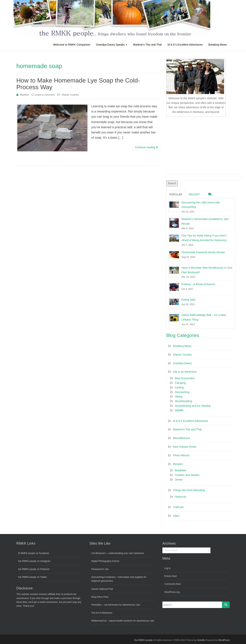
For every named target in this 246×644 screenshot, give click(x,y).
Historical (180, 497)
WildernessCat (99, 621)
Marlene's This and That (187, 429)
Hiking (179, 397)
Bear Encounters (185, 378)
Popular (176, 194)
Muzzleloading (184, 401)
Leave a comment (45, 95)
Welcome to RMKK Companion (72, 45)
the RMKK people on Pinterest (34, 569)
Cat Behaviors (98, 553)
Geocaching (182, 392)
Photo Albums (181, 455)
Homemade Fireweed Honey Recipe (203, 252)
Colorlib (201, 640)
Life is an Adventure (185, 372)
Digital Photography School (105, 561)
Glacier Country (70, 95)
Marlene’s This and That (147, 45)
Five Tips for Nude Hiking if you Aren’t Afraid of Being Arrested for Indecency (204, 238)
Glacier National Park (102, 589)
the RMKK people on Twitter (33, 577)
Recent (194, 194)
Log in (167, 568)
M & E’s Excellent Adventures (185, 45)
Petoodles (96, 605)
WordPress (224, 640)
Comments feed (172, 584)
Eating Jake (188, 300)
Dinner (179, 480)
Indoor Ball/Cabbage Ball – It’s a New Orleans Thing (204, 317)
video (176, 516)
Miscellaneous (182, 438)
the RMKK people (144, 640)
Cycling (179, 387)
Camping (180, 383)
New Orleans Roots (185, 447)
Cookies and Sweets (187, 475)
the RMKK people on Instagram (34, 561)
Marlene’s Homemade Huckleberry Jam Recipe (205, 221)
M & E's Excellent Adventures (190, 421)
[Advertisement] (195, 145)
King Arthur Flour (100, 597)
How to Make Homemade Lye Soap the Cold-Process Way (78, 84)
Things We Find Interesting (189, 490)
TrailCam (178, 507)
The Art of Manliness (102, 613)
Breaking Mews (218, 45)
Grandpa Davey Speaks (112, 45)
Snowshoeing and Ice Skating (193, 406)
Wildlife (179, 410)
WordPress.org (172, 592)
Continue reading (146, 147)
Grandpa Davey (182, 363)
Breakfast (181, 470)
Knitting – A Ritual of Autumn (198, 284)
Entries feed (170, 576)
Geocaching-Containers (103, 577)
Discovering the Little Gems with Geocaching (201, 205)
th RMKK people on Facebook (34, 553)
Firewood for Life (100, 569)
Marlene (24, 95)
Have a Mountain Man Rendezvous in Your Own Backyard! (207, 270)
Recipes (178, 464)
